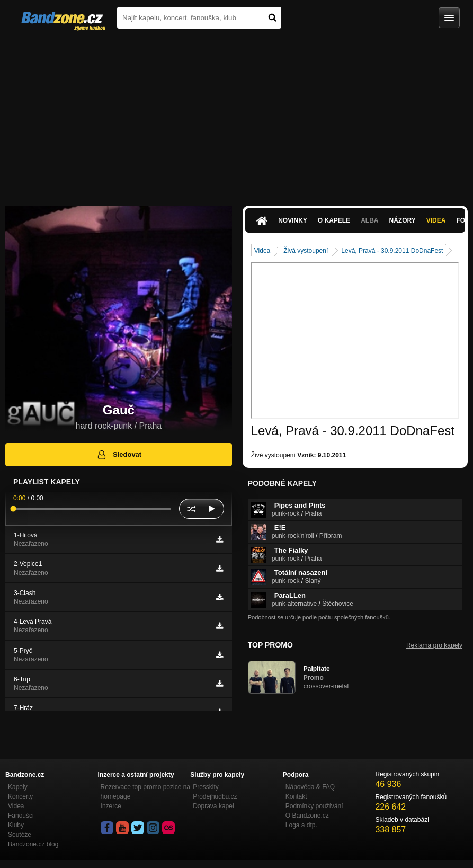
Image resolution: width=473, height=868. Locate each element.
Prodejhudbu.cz (215, 796)
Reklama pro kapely (434, 645)
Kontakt (296, 796)
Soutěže (20, 835)
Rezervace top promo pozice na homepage (145, 792)
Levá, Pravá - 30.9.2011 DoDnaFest (392, 251)
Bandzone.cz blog (33, 844)
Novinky (293, 220)
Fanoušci (21, 816)
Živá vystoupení (306, 251)
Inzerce (111, 806)
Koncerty (20, 796)
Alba (369, 220)
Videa (436, 220)
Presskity (206, 787)
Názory (403, 220)
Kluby (16, 825)
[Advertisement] (236, 116)
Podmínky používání (314, 806)
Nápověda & (310, 787)
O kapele (334, 220)
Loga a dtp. (301, 825)
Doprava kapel (213, 806)
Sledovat (119, 455)
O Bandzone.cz (307, 816)
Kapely (18, 787)
